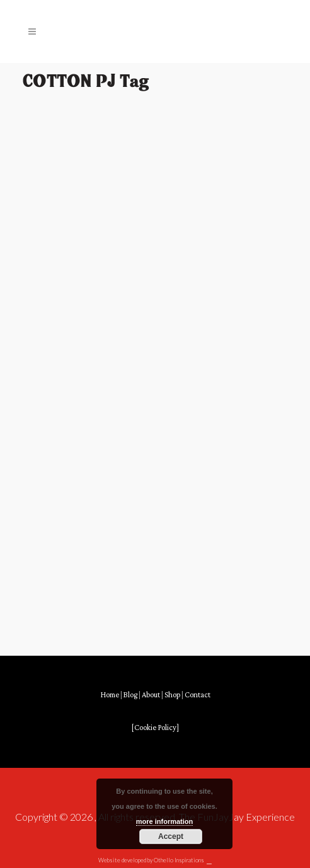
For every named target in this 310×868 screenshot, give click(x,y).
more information (164, 821)
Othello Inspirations (179, 860)
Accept (171, 837)
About (151, 695)
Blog (130, 695)
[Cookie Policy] (155, 728)
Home (110, 695)
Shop (172, 695)
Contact (198, 695)
